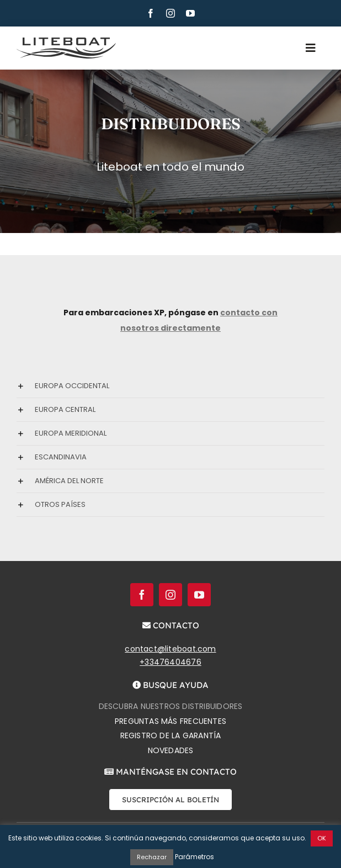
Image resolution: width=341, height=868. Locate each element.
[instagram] (171, 13)
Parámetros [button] (195, 857)
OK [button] (322, 838)
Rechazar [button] (152, 857)
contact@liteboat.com (170, 649)
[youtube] (190, 13)
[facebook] (151, 13)
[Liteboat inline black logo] (66, 41)
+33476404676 (171, 662)
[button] (171, 386)
